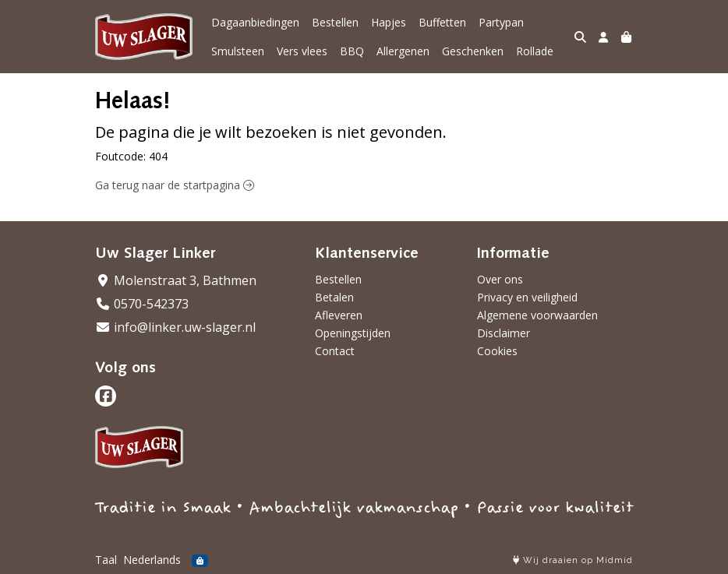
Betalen (334, 297)
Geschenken (473, 51)
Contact (335, 351)
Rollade (535, 51)
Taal (106, 560)
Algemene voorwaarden (537, 315)
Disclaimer (504, 333)
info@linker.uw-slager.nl (175, 327)
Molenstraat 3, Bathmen (176, 280)
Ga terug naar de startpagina (175, 185)
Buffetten (442, 22)
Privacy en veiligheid (527, 297)
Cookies (497, 351)
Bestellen (335, 22)
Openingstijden (353, 333)
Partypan (501, 22)
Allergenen (403, 51)
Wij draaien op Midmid (573, 560)
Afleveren (339, 315)
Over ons (500, 279)
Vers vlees (302, 51)
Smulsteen (238, 51)
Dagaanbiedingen (255, 22)
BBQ (352, 51)
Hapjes (389, 22)
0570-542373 (142, 304)
